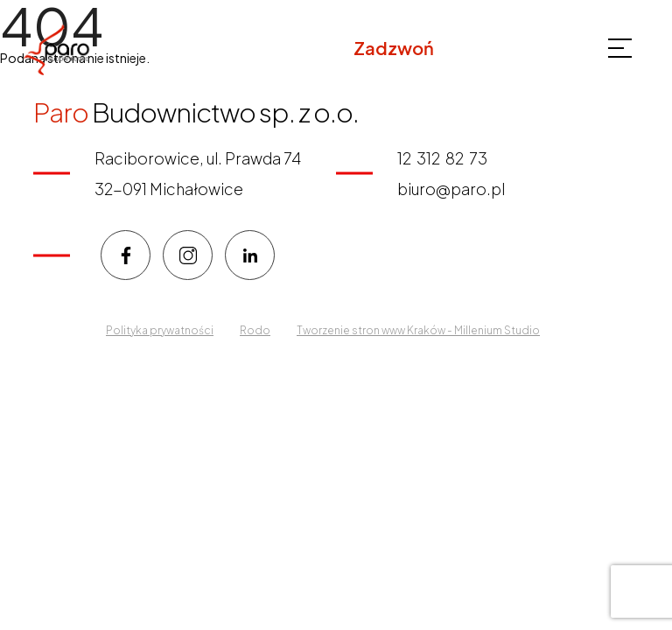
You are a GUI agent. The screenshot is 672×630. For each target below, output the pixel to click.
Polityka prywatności (160, 330)
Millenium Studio (497, 330)
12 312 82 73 (492, 48)
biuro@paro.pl (451, 189)
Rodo (255, 330)
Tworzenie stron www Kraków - (375, 330)
